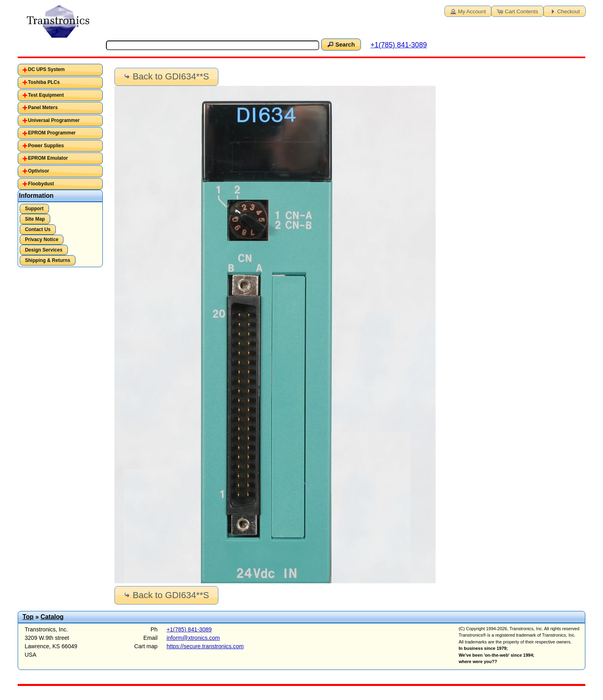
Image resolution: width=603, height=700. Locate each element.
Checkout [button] (564, 11)
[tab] (60, 70)
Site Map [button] (35, 219)
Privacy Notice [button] (42, 239)
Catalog (52, 617)
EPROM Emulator (48, 158)
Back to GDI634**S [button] (166, 76)
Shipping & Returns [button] (48, 260)
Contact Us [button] (38, 229)
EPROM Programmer (52, 133)
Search (340, 44)
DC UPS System (46, 69)
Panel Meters (43, 108)
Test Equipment (46, 95)
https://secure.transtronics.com (205, 646)
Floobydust (41, 184)
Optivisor (39, 171)
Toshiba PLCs (44, 82)
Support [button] (34, 209)
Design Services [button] (44, 250)
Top (28, 617)
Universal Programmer (54, 120)
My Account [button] (467, 11)
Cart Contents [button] (517, 11)
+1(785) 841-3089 (399, 45)
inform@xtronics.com (193, 638)
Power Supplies (46, 146)
